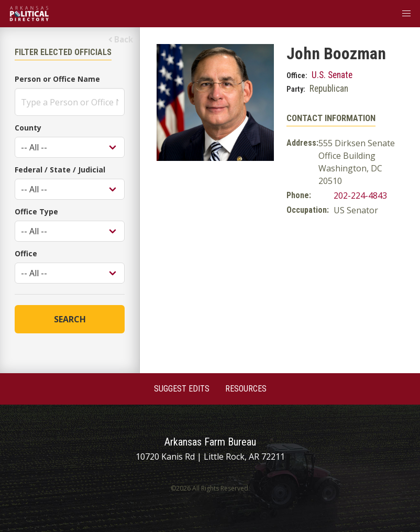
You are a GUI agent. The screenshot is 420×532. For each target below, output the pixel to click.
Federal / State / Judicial (60, 170)
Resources (246, 389)
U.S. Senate (332, 75)
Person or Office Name (57, 79)
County (28, 128)
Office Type (36, 211)
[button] (406, 14)
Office (26, 253)
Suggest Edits (182, 389)
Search (70, 319)
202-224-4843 (360, 196)
